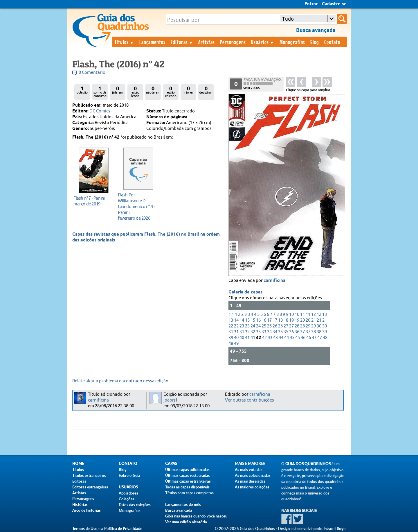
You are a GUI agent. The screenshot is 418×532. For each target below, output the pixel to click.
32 (247, 332)
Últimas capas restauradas (188, 475)
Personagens (233, 42)
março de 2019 (92, 201)
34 (269, 332)
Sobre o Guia (129, 475)
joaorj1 (170, 400)
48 (325, 338)
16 (258, 320)
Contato (332, 42)
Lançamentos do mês (183, 504)
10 (291, 315)
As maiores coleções (252, 487)
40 (236, 338)
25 (264, 326)
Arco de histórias (87, 510)
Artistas (207, 42)
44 (281, 338)
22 (231, 326)
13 (325, 315)
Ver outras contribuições (249, 400)
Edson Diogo (335, 529)
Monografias (292, 42)
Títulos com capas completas (189, 493)
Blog (315, 42)
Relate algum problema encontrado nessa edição (120, 381)
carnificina (274, 281)
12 (313, 315)
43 (270, 338)
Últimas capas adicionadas (187, 470)
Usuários (263, 42)
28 (297, 326)
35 (280, 332)
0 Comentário (92, 72)
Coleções (127, 499)
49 (236, 344)
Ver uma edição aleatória (186, 522)
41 (247, 338)
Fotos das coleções (135, 505)
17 (269, 320)
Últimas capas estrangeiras (188, 481)
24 (253, 326)
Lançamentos (152, 42)
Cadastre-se (334, 4)
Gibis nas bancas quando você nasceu (196, 516)
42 (264, 338)
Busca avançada (179, 510)
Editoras (182, 42)
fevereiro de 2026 (137, 206)
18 (280, 320)
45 (292, 338)
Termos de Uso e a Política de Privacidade (107, 529)
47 (314, 338)
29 (308, 326)
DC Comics (100, 111)
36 (291, 332)
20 (302, 320)
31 (231, 332)
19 (291, 320)
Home (78, 464)
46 (303, 338)
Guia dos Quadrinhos (308, 464)
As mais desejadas (250, 481)
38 (313, 332)
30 (319, 326)
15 (247, 320)
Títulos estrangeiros (89, 475)
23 (242, 326)
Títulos (124, 42)
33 (258, 332)
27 (286, 326)
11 (302, 315)
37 (302, 332)
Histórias (80, 504)
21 (313, 320)
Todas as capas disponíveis (187, 487)
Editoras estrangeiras (90, 487)
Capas (171, 464)
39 (325, 332)
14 (236, 320)
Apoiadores (128, 493)
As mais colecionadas (253, 475)
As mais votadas (249, 470)
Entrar (311, 4)
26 (275, 326)
